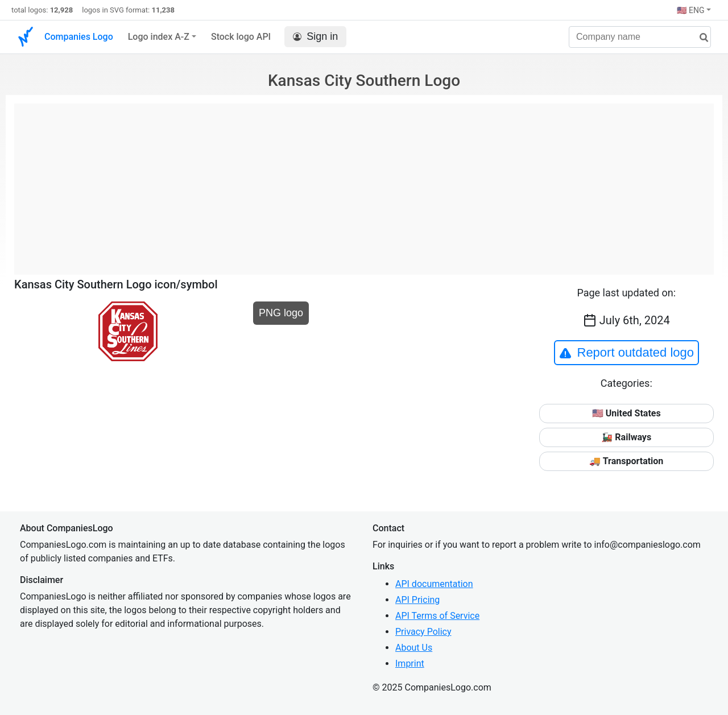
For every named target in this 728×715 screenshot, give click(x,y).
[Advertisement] (364, 183)
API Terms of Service (437, 616)
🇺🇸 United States (626, 413)
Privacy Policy (423, 632)
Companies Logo (79, 37)
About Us (414, 648)
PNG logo (281, 313)
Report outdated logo (627, 353)
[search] (700, 38)
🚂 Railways (626, 437)
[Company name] (640, 37)
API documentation (434, 584)
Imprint (410, 664)
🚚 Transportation (626, 461)
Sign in (315, 37)
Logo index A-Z (159, 37)
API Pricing (417, 600)
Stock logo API (241, 37)
